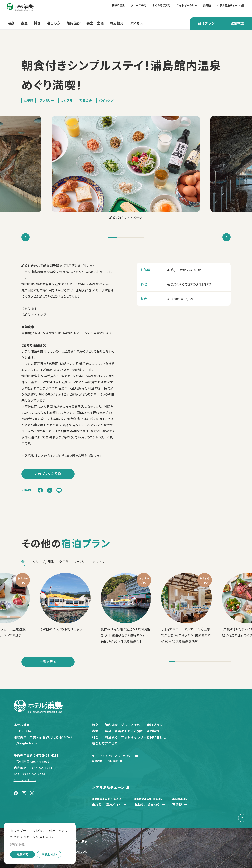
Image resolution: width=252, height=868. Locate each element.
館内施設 (73, 23)
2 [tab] (122, 237)
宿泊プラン (206, 23)
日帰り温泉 (118, 5)
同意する (22, 854)
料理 (37, 23)
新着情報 (192, 731)
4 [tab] (140, 237)
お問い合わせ (195, 737)
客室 (24, 23)
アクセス (137, 23)
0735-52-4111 (48, 755)
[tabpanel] (126, 169)
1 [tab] (112, 237)
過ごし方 (54, 23)
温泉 (11, 23)
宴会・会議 (95, 23)
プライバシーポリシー (130, 756)
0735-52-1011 (41, 768)
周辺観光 (117, 23)
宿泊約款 (97, 761)
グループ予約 (138, 5)
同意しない (49, 854)
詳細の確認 (17, 845)
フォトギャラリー (187, 5)
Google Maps (27, 743)
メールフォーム (25, 780)
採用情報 (123, 761)
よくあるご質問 (161, 5)
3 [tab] (131, 237)
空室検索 (237, 23)
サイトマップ (100, 756)
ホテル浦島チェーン (228, 5)
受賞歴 (207, 5)
